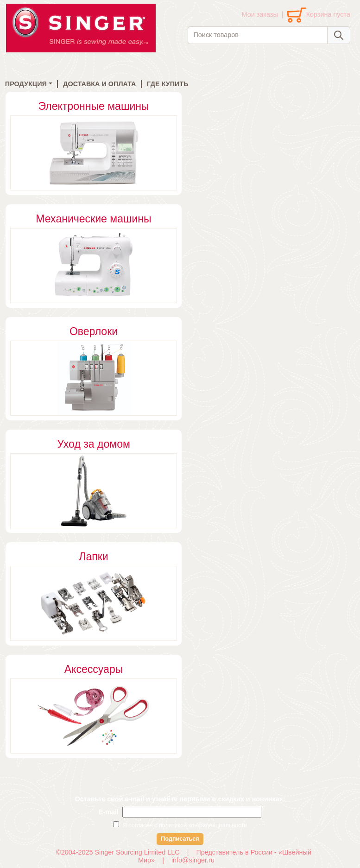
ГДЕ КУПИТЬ (168, 84)
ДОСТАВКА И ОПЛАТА (99, 84)
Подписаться (180, 839)
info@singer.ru (193, 860)
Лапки (93, 557)
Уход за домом (94, 444)
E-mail (109, 812)
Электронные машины (93, 106)
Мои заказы (260, 14)
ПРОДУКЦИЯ (26, 84)
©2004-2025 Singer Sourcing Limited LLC (118, 852)
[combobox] (258, 35)
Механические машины (93, 219)
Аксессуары (94, 669)
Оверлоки (94, 331)
